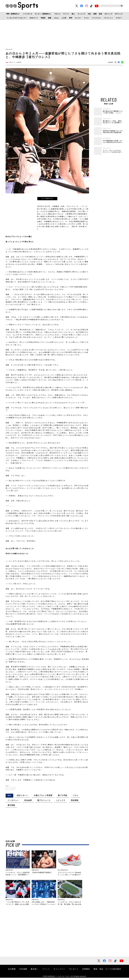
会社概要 (12, 971)
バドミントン (108, 18)
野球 (71, 18)
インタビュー (13, 803)
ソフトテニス (96, 18)
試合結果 (28, 803)
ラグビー (119, 18)
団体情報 (75, 803)
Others (56, 18)
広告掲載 (23, 971)
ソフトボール (28, 14)
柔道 (101, 14)
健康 (50, 18)
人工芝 (64, 18)
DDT (17, 790)
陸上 (73, 14)
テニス (86, 18)
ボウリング (119, 14)
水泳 (89, 14)
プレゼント (74, 971)
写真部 (43, 18)
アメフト (66, 14)
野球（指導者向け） (13, 14)
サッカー (78, 18)
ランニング (81, 14)
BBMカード (34, 18)
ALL (9, 798)
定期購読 (86, 971)
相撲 (95, 14)
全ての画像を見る (47, 199)
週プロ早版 (62, 798)
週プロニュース (44, 803)
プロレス (57, 14)
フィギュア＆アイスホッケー (17, 18)
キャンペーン (59, 971)
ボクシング (108, 14)
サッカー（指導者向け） (43, 14)
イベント (46, 971)
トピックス (61, 803)
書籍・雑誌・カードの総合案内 (107, 971)
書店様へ (35, 971)
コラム (76, 798)
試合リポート (22, 798)
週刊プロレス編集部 (17, 63)
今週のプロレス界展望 (43, 798)
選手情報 (11, 808)
